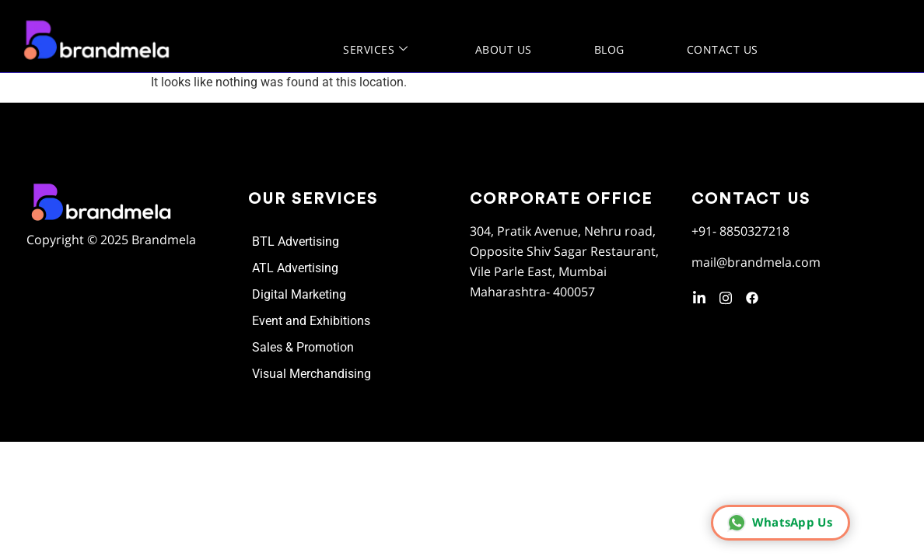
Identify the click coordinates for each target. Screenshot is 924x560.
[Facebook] (752, 296)
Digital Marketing (299, 294)
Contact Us (723, 49)
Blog (609, 49)
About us (504, 49)
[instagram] (726, 296)
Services (376, 49)
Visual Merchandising (311, 374)
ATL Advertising (295, 268)
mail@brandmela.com (756, 262)
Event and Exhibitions (311, 321)
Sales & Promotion (303, 347)
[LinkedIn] (699, 296)
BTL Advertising (296, 241)
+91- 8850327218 (740, 231)
